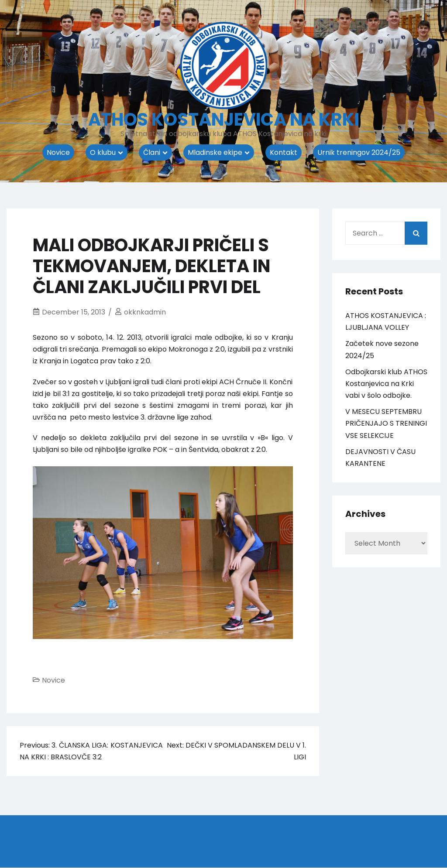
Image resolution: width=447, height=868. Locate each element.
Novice (58, 152)
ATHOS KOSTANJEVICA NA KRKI (224, 120)
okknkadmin (145, 312)
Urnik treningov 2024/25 (359, 152)
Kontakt (284, 152)
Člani (152, 152)
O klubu (103, 152)
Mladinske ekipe (215, 152)
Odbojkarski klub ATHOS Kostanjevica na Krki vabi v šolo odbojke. (386, 384)
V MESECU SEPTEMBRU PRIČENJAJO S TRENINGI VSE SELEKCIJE (386, 423)
